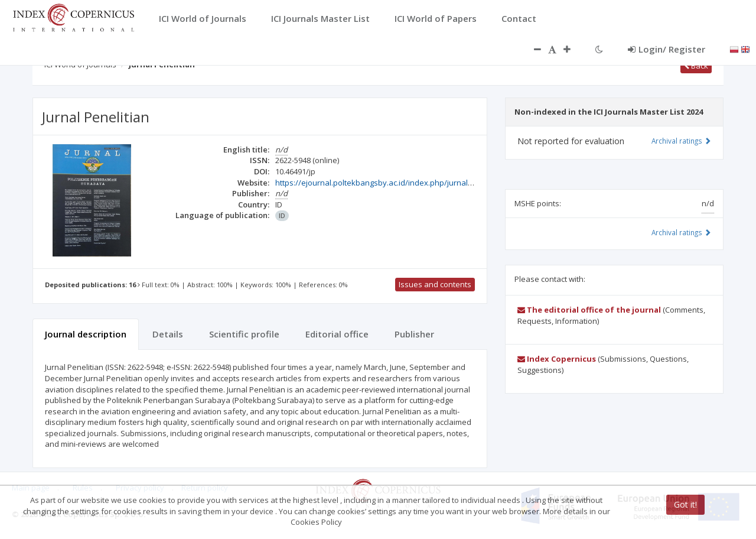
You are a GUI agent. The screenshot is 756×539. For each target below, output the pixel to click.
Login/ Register (667, 49)
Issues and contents (435, 284)
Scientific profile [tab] (244, 334)
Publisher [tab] (414, 334)
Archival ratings (681, 141)
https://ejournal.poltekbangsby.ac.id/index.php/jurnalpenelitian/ (391, 183)
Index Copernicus (557, 359)
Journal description (86, 334)
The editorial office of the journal (589, 310)
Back (696, 66)
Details (168, 334)
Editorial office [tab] (337, 334)
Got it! (685, 504)
